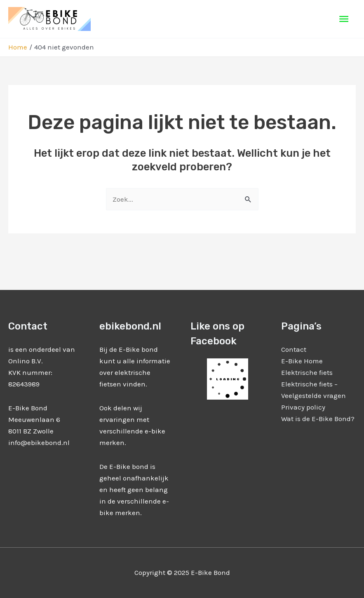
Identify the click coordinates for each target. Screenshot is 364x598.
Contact (294, 349)
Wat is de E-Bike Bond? (318, 419)
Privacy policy (303, 407)
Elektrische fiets (307, 372)
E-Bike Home (302, 361)
